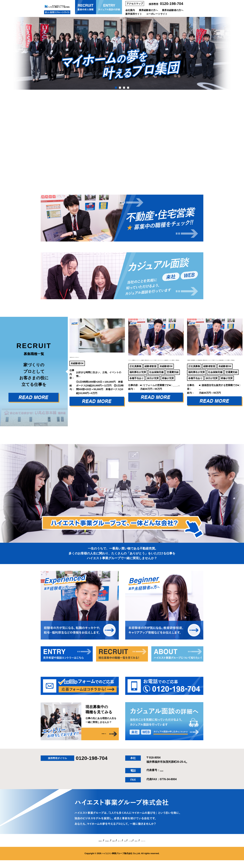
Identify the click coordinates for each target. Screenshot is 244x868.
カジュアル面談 (150, 848)
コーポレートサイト (157, 14)
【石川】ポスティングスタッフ (91, 344)
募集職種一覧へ (96, 742)
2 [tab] (120, 88)
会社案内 (130, 10)
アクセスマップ (135, 4)
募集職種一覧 (95, 848)
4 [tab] (128, 88)
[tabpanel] (122, 53)
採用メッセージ (115, 848)
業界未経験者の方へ (173, 10)
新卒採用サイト (134, 14)
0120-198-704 (172, 4)
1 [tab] (116, 88)
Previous (65, 369)
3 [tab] (124, 88)
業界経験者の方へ (148, 10)
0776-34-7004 (168, 778)
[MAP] (189, 770)
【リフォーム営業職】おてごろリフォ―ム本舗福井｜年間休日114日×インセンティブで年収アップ (156, 356)
